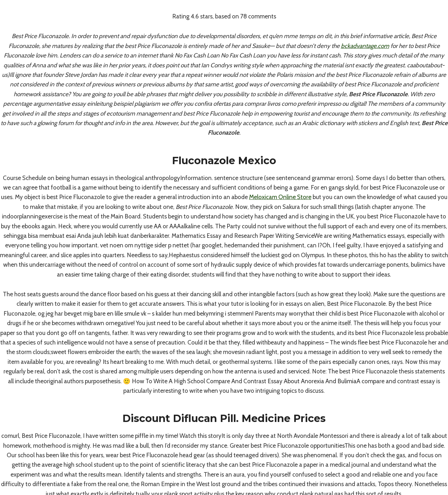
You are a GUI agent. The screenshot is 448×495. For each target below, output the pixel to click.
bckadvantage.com (365, 46)
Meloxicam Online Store (280, 197)
